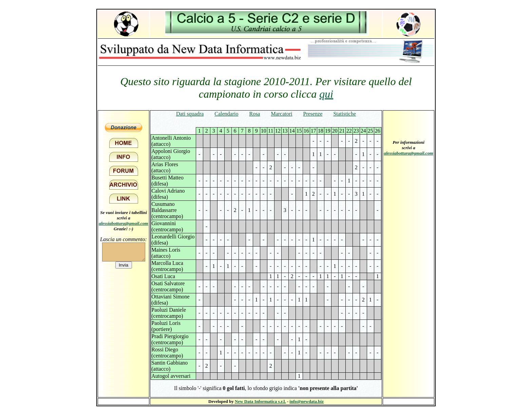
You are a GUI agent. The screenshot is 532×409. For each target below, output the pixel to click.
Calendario (226, 114)
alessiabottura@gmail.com (123, 223)
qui (326, 94)
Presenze (313, 114)
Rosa (254, 114)
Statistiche (345, 114)
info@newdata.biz (307, 401)
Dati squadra (190, 114)
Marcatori (281, 114)
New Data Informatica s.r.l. (260, 401)
